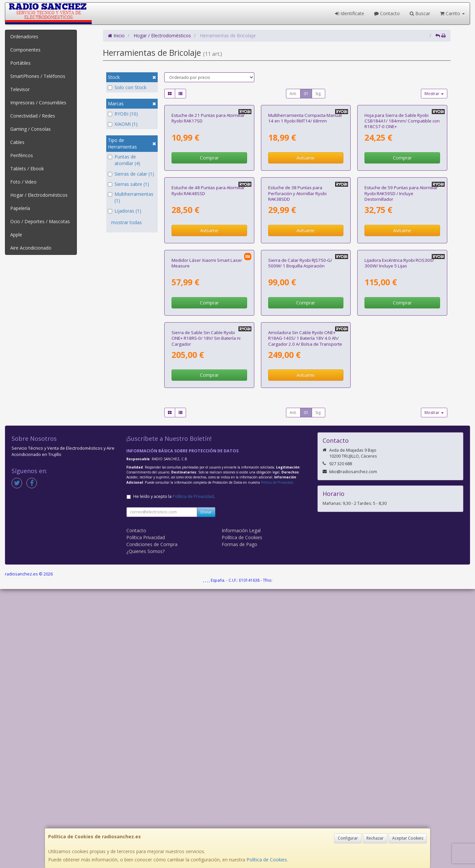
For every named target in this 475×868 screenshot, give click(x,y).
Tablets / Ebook (27, 169)
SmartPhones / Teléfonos (38, 76)
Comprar (209, 228)
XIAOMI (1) (123, 124)
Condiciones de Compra (152, 823)
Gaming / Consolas (31, 129)
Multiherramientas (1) (131, 197)
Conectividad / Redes (33, 116)
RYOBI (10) (123, 114)
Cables (17, 142)
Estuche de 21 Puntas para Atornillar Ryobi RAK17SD (208, 188)
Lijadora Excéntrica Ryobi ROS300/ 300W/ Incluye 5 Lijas (399, 472)
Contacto (387, 13)
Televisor (20, 89)
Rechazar (375, 838)
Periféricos (22, 155)
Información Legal (241, 809)
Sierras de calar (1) (131, 174)
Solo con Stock (127, 87)
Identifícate (350, 13)
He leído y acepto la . (174, 775)
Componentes (25, 50)
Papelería (20, 208)
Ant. (293, 94)
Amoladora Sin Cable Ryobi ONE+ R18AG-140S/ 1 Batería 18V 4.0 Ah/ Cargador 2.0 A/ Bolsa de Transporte (305, 617)
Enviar (206, 791)
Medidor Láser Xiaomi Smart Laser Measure (207, 472)
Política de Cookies (267, 860)
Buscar (420, 13)
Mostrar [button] (434, 94)
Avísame (306, 228)
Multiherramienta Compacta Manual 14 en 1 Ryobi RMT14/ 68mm (305, 188)
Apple (16, 235)
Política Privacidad (146, 816)
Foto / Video (23, 182)
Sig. (318, 94)
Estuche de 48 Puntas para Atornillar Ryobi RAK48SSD (208, 330)
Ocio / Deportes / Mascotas (40, 221)
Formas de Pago (239, 823)
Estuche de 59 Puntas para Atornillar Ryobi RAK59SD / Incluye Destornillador (401, 333)
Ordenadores (24, 36)
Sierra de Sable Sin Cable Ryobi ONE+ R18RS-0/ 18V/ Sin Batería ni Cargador (206, 617)
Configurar (348, 838)
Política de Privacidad (277, 761)
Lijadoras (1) (125, 211)
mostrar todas (127, 222)
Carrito (452, 13)
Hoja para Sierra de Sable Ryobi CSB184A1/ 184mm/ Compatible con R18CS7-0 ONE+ (402, 191)
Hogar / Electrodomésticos (39, 195)
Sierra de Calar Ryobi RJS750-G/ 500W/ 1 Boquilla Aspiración (300, 472)
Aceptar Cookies (408, 838)
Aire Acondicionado (31, 248)
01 (306, 94)
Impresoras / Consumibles (38, 103)
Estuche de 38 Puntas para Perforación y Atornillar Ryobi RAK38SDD (297, 333)
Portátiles (20, 63)
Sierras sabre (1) (128, 184)
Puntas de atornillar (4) (124, 160)
